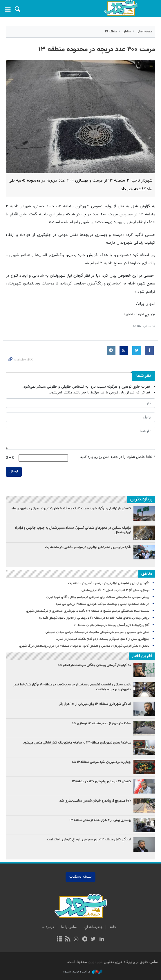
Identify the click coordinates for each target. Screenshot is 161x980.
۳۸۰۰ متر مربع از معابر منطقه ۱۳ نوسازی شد (101, 723)
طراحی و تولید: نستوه (83, 972)
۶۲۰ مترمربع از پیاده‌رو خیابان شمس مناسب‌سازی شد (95, 801)
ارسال (14, 471)
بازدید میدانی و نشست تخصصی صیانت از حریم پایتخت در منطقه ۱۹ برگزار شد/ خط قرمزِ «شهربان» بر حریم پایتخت (72, 687)
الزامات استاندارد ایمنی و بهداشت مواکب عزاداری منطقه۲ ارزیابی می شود (103, 604)
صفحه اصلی (144, 32)
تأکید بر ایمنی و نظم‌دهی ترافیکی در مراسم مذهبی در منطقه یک (88, 547)
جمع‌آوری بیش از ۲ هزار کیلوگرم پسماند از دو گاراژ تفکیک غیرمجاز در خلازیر (103, 639)
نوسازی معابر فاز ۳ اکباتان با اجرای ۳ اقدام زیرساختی (115, 590)
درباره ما (48, 927)
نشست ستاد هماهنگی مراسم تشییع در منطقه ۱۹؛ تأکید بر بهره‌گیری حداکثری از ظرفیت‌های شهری (88, 611)
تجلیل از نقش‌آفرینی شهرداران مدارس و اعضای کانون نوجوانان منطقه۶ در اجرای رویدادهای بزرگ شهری (84, 646)
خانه (113, 927)
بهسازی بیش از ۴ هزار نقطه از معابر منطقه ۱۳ (100, 820)
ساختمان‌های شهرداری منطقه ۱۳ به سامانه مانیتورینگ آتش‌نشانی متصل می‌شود (77, 743)
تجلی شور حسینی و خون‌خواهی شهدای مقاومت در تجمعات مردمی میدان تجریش (97, 632)
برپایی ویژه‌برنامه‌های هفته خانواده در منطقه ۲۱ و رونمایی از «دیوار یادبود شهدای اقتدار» (94, 618)
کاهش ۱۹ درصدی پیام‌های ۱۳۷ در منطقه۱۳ (101, 781)
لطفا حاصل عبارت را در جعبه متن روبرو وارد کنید (118, 457)
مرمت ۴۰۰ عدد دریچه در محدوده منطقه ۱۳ (97, 49)
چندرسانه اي (94, 927)
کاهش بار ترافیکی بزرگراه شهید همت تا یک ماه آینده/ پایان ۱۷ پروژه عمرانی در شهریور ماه (71, 509)
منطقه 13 (111, 32)
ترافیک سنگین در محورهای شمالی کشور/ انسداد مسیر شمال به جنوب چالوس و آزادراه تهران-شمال (73, 530)
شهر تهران (95, 962)
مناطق (127, 32)
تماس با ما (69, 927)
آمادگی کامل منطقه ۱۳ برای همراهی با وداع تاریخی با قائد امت (89, 840)
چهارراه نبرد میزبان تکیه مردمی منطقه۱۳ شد (101, 762)
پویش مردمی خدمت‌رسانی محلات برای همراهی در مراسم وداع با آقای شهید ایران (98, 597)
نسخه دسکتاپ (80, 877)
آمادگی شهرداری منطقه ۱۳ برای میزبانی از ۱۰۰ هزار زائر (95, 704)
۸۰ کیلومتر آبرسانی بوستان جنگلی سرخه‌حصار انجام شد (94, 665)
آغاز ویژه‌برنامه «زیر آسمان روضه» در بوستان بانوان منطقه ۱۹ (112, 625)
